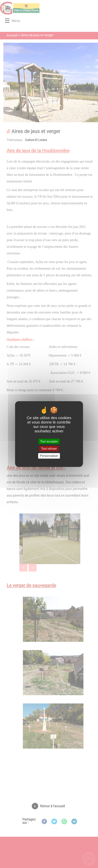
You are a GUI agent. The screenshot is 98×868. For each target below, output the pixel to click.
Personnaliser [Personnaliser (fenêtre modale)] (49, 456)
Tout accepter (49, 441)
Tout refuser (49, 449)
